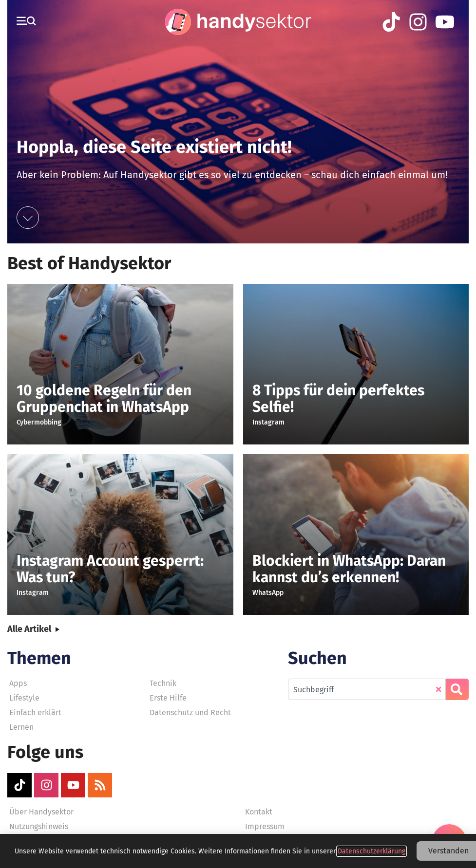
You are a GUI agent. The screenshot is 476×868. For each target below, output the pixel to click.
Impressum (265, 826)
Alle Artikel (29, 629)
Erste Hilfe (168, 698)
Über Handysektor (41, 812)
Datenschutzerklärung (371, 851)
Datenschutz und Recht (190, 712)
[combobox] (367, 689)
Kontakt (259, 812)
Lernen (21, 727)
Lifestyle (24, 698)
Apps (18, 683)
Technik (163, 683)
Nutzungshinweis (39, 826)
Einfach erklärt (35, 712)
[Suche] (457, 689)
